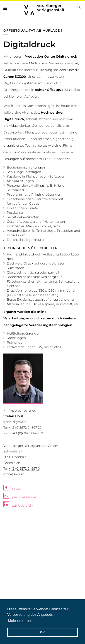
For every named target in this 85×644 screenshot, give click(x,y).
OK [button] (43, 632)
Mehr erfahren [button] (19, 621)
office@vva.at (14, 474)
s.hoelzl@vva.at (15, 422)
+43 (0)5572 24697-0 (24, 468)
